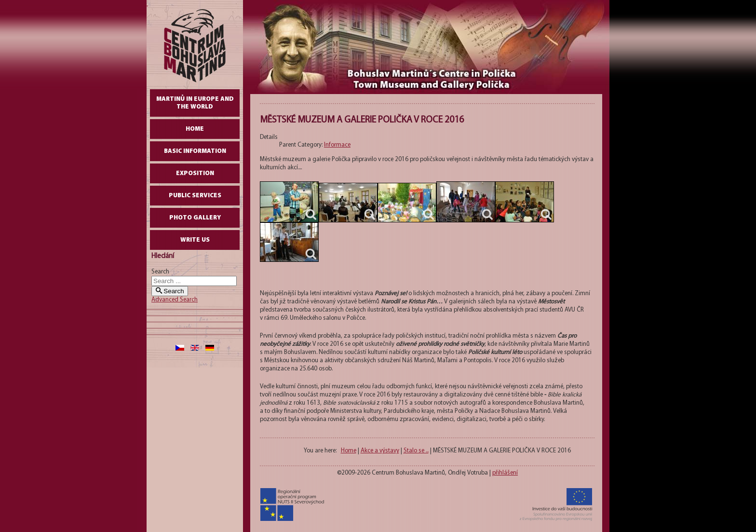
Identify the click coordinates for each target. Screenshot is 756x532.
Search (160, 272)
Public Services (195, 196)
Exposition (195, 173)
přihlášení (505, 473)
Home (195, 129)
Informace (337, 145)
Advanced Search (175, 300)
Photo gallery (195, 218)
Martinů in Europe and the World (195, 103)
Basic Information (195, 151)
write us (195, 240)
